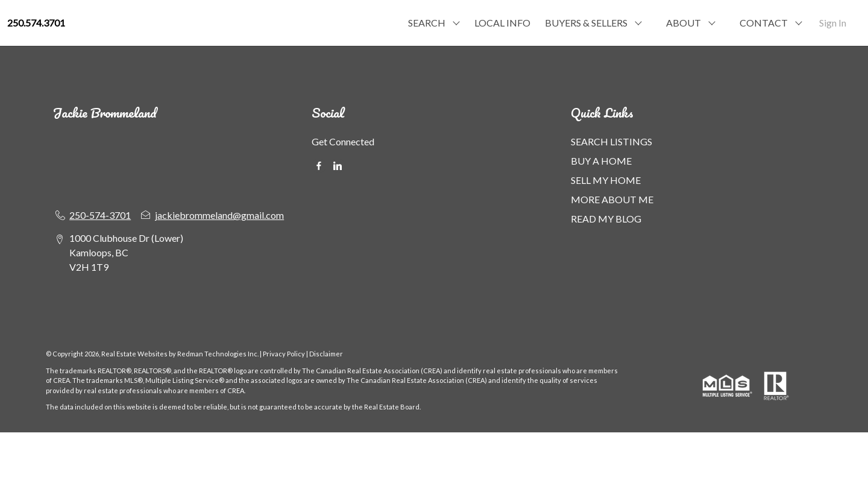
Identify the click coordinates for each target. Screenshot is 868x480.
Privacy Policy (284, 354)
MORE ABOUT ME (612, 199)
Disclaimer (326, 354)
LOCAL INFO (502, 23)
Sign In (833, 23)
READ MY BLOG (606, 219)
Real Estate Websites (135, 354)
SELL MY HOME (606, 180)
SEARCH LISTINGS (612, 141)
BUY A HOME (601, 161)
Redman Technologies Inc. (219, 354)
